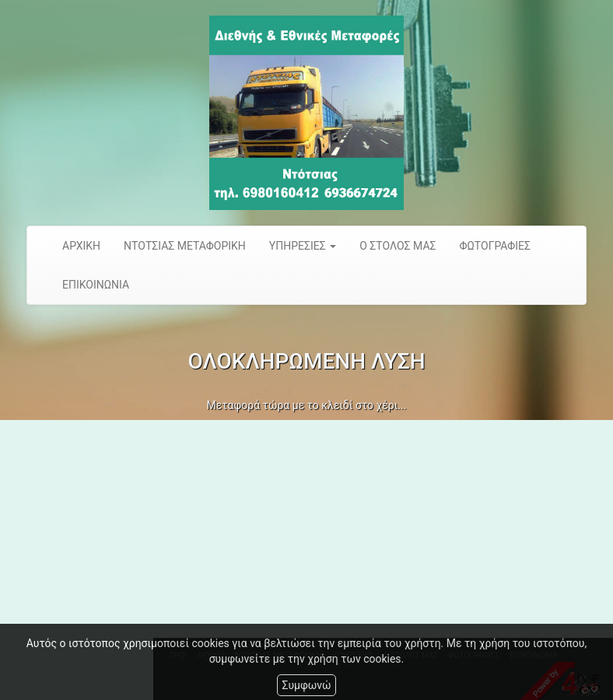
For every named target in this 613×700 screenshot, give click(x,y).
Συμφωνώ (306, 685)
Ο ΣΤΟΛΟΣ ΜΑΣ (398, 246)
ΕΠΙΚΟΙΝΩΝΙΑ (96, 285)
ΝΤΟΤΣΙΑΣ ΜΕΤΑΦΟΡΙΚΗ (185, 246)
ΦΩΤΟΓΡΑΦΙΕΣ (496, 246)
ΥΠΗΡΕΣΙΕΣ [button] (303, 246)
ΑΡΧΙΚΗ (81, 246)
